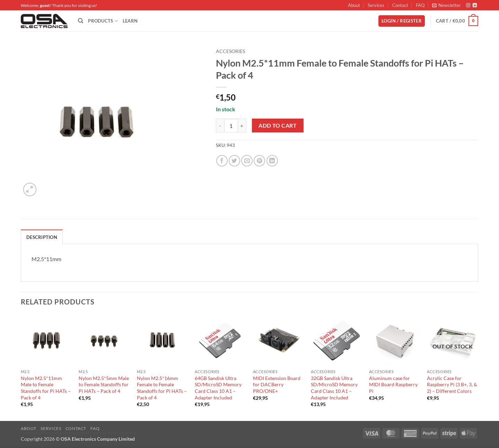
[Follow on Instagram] (468, 6)
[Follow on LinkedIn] (475, 6)
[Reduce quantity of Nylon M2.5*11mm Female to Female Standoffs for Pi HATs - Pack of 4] (220, 126)
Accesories (230, 51)
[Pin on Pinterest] (259, 161)
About (354, 5)
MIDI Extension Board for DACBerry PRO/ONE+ (277, 385)
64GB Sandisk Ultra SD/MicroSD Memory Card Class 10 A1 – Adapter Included (218, 388)
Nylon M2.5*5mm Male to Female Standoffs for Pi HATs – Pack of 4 (104, 385)
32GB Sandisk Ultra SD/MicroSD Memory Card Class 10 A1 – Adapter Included (334, 388)
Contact (400, 5)
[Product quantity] (231, 126)
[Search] (81, 21)
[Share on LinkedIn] (272, 161)
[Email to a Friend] (247, 161)
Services (376, 5)
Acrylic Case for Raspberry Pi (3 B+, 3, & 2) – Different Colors (452, 385)
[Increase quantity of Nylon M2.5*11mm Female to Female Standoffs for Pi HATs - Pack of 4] (242, 126)
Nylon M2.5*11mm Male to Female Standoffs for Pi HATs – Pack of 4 (46, 388)
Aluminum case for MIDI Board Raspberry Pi (393, 385)
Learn (130, 21)
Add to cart (278, 126)
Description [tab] (42, 237)
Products (103, 21)
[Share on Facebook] (222, 161)
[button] (447, 5)
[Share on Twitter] (234, 161)
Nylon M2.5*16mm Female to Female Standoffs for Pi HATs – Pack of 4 (162, 388)
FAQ (420, 5)
